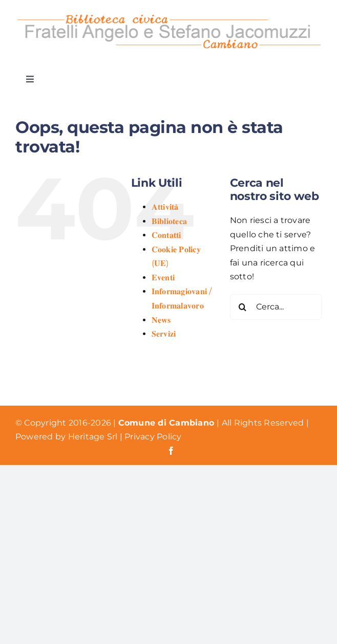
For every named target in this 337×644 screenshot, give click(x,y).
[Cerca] (243, 307)
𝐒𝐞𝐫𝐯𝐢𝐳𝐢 (164, 334)
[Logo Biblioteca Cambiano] (168, 14)
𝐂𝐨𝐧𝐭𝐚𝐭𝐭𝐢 (166, 235)
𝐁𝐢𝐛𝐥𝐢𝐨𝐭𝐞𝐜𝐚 (169, 221)
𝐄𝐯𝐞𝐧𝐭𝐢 (163, 277)
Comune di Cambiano (168, 423)
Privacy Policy (153, 437)
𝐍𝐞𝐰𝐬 (161, 320)
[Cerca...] (276, 307)
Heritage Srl (94, 437)
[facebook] (171, 451)
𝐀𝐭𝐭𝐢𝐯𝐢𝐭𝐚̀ (165, 207)
